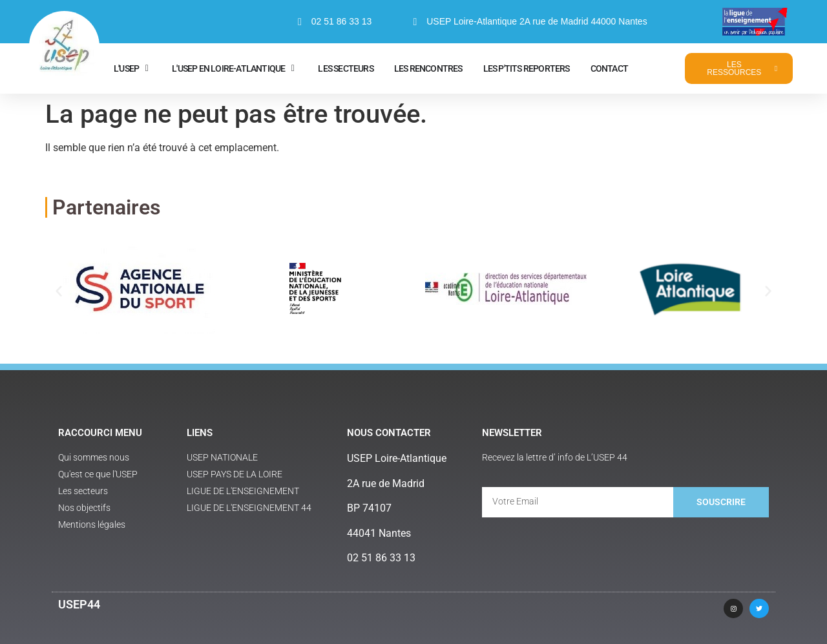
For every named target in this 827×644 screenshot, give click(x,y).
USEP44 (79, 604)
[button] (59, 291)
